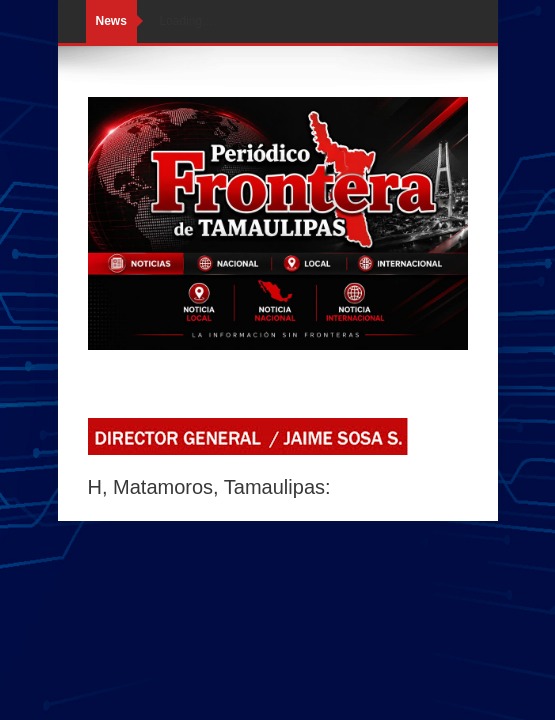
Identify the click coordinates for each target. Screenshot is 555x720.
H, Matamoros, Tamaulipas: (209, 487)
